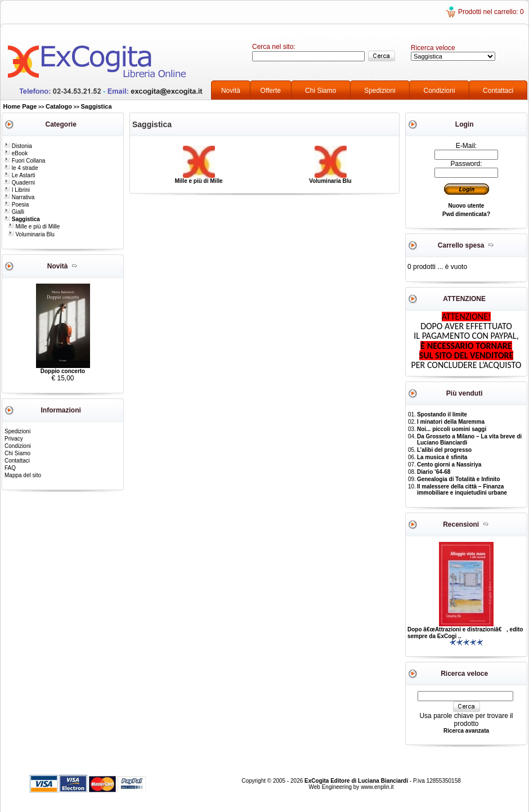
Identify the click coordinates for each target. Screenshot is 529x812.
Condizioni (440, 91)
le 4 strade (21, 168)
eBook (16, 153)
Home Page (20, 106)
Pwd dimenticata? (466, 214)
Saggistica (97, 106)
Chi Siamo (320, 91)
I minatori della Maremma (451, 422)
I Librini (17, 190)
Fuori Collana (24, 161)
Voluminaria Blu (31, 234)
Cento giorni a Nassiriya (449, 465)
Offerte (271, 91)
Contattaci (498, 91)
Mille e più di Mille (34, 226)
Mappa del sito (23, 475)
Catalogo (59, 106)
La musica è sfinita (442, 457)
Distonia (18, 146)
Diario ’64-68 (434, 472)
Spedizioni (380, 91)
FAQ (10, 468)
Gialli (14, 212)
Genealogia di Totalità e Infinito (459, 479)
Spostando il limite (442, 414)
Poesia (16, 205)
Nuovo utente (467, 206)
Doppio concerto (63, 371)
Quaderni (19, 183)
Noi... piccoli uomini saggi (452, 429)
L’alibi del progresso (444, 450)
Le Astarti (19, 175)
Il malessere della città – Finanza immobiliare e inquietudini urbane (462, 490)
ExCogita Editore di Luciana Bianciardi (357, 781)
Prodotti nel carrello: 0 (491, 12)
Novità (231, 91)
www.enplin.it (377, 787)
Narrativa (19, 197)
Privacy (14, 439)
